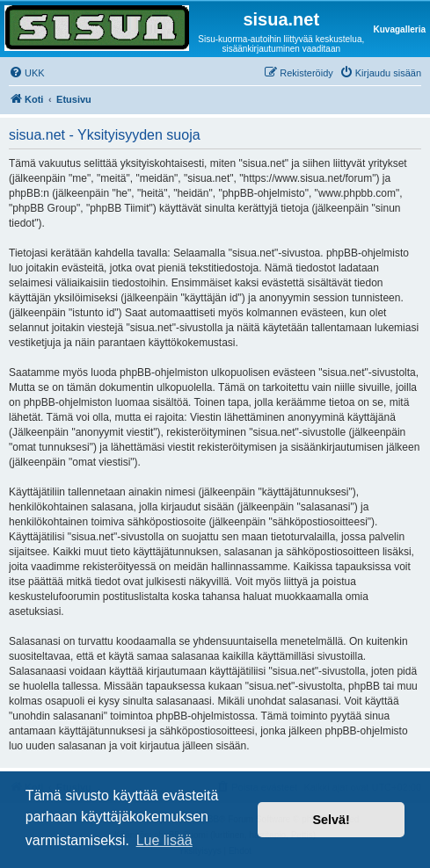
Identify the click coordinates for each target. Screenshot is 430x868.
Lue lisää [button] (164, 840)
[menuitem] (27, 73)
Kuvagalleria (400, 29)
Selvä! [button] (331, 820)
